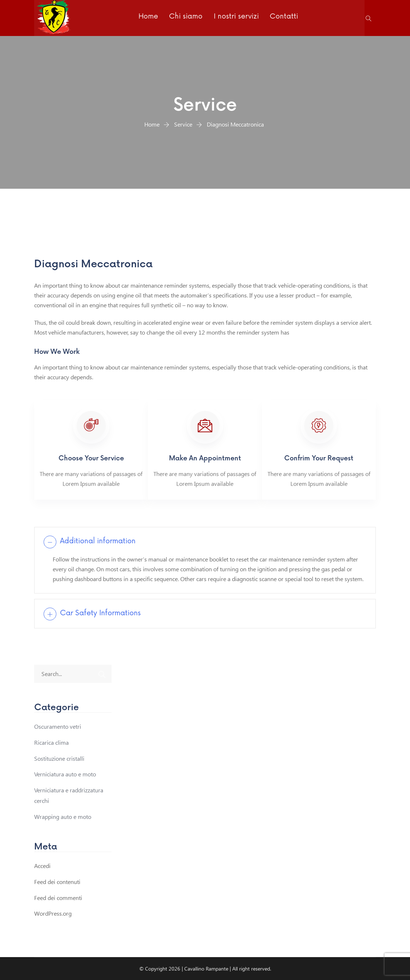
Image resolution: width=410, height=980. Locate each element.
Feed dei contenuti (57, 881)
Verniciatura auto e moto (65, 774)
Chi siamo (185, 18)
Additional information (100, 541)
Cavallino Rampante (206, 968)
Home (149, 18)
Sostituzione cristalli (59, 758)
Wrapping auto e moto (63, 816)
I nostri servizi (235, 18)
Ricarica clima (51, 742)
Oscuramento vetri (58, 726)
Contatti (282, 18)
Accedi (42, 865)
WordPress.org (53, 913)
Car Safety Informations (102, 613)
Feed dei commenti (58, 897)
